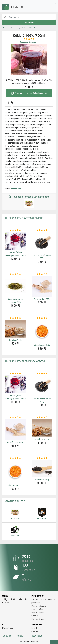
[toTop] (54, 642)
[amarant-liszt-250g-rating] (42, 274)
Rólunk (34, 628)
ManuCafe (21, 636)
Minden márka (37, 609)
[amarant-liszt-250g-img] (42, 286)
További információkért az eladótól (29, 202)
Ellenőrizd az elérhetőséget (29, 93)
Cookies (35, 631)
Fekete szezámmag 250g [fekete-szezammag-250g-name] (42, 257)
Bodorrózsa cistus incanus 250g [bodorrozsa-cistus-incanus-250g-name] (15, 301)
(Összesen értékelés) (29, 42)
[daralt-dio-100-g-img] (15, 329)
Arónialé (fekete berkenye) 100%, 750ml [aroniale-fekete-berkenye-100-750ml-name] (15, 254)
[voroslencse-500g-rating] (42, 318)
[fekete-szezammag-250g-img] (42, 242)
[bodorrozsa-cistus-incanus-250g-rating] (15, 274)
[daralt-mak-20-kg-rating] (42, 458)
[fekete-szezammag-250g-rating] (42, 230)
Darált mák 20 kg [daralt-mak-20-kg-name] (42, 480)
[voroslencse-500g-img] (42, 331)
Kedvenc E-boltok (15, 502)
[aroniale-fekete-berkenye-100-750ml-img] (15, 241)
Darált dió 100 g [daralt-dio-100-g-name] (15, 340)
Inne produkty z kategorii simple (24, 218)
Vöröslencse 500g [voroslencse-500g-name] (42, 345)
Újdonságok (36, 616)
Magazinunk (8, 628)
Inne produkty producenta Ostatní (25, 361)
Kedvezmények (38, 619)
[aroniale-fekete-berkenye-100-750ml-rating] (15, 230)
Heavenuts (16, 188)
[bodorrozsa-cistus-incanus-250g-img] (15, 286)
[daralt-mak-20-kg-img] (42, 469)
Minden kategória (39, 606)
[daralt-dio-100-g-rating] (15, 318)
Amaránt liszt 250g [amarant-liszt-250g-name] (42, 299)
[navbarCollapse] (52, 6)
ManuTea (7, 636)
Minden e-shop (38, 613)
